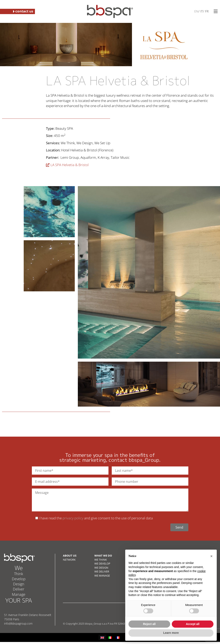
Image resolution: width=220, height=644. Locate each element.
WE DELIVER (102, 571)
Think (19, 574)
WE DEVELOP (102, 563)
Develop (19, 579)
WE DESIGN (101, 568)
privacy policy (73, 518)
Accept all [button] (193, 624)
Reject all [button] (149, 624)
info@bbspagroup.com (18, 623)
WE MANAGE (102, 576)
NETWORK (69, 560)
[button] (216, 11)
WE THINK (101, 560)
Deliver (19, 589)
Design (19, 584)
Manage (19, 594)
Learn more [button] (171, 633)
